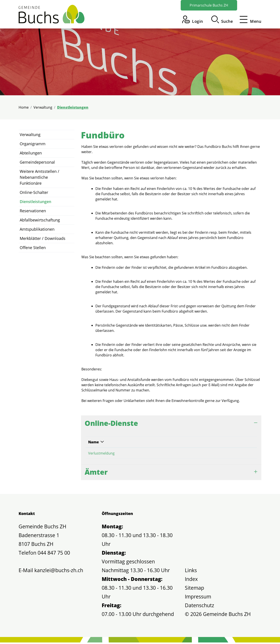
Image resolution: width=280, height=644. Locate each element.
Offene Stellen (33, 248)
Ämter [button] (96, 473)
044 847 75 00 (54, 554)
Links (191, 572)
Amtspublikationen (37, 229)
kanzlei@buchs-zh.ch (59, 572)
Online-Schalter (34, 192)
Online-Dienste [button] (111, 423)
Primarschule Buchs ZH (209, 5)
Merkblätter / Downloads (43, 238)
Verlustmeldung (101, 453)
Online (181, 442)
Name (94, 442)
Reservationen (33, 211)
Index (191, 580)
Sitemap (194, 589)
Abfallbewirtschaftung (40, 220)
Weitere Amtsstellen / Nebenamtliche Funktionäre (39, 177)
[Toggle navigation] (249, 19)
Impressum (198, 598)
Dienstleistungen (35, 203)
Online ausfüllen (214, 454)
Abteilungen (31, 153)
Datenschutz (199, 607)
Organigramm (33, 144)
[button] (222, 19)
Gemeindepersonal (37, 162)
